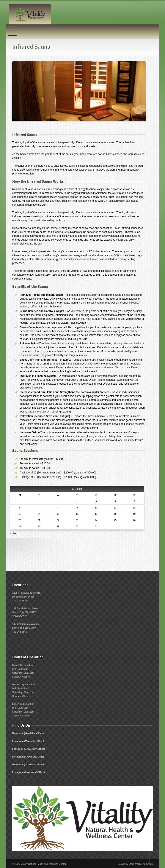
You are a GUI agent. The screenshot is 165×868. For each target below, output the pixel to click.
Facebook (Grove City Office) (29, 749)
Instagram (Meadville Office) (28, 741)
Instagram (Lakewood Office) (29, 772)
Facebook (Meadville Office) (28, 733)
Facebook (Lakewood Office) (28, 764)
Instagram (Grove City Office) (29, 757)
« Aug (14, 534)
